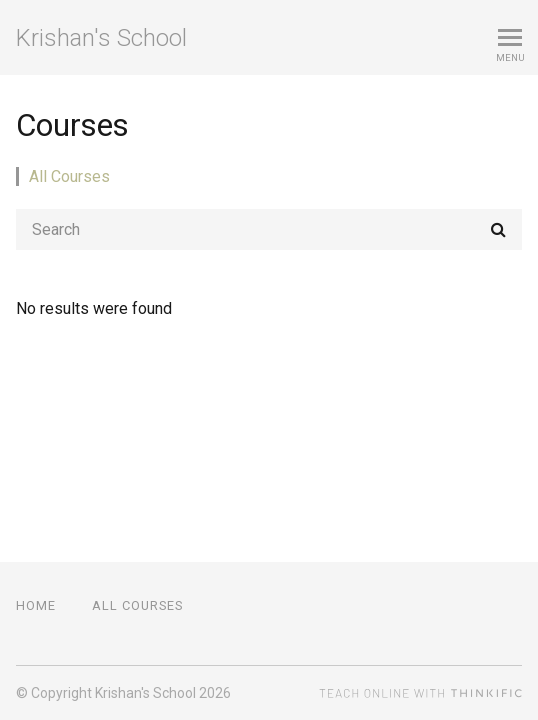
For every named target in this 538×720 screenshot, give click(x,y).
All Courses (69, 176)
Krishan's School (101, 38)
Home (36, 605)
